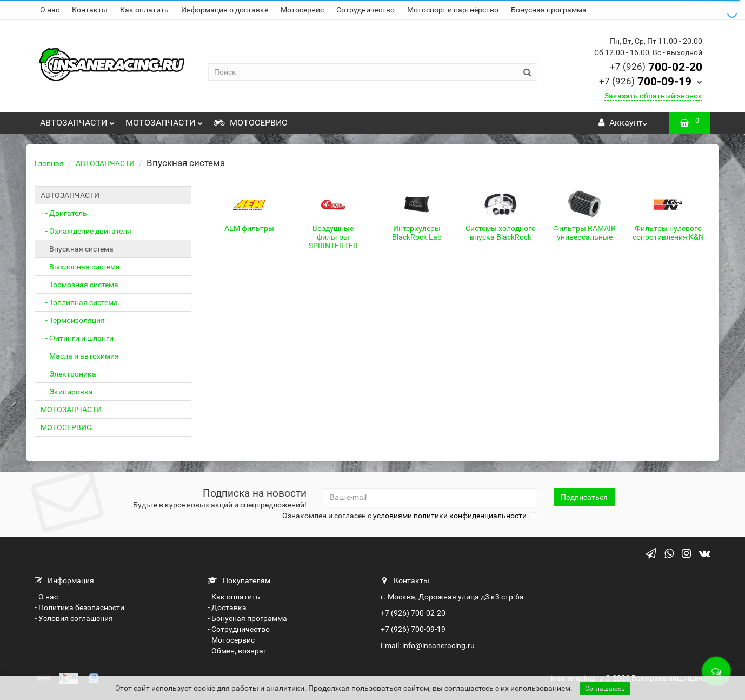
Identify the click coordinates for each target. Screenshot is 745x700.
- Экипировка (67, 392)
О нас (50, 10)
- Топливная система (79, 302)
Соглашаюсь (605, 689)
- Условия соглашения (74, 618)
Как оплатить (144, 10)
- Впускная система (77, 249)
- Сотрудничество (239, 629)
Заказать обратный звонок (653, 96)
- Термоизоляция (73, 320)
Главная (49, 163)
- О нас (46, 597)
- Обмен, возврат (237, 651)
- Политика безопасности (79, 607)
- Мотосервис (231, 640)
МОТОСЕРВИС (250, 123)
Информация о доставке (225, 10)
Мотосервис (302, 10)
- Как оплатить (234, 597)
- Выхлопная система (80, 267)
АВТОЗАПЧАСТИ (77, 120)
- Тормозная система (79, 285)
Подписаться (584, 497)
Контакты (90, 10)
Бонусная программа (549, 10)
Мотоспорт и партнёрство (453, 10)
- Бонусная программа (247, 618)
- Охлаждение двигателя (86, 231)
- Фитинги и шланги (77, 338)
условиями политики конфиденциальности (450, 516)
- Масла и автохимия (80, 356)
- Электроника (68, 374)
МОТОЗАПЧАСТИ (164, 120)
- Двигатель (64, 213)
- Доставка (227, 607)
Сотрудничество (365, 10)
